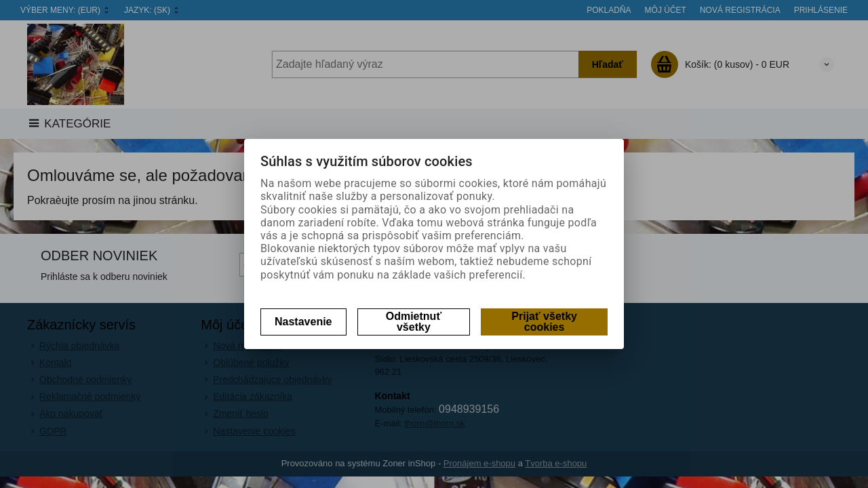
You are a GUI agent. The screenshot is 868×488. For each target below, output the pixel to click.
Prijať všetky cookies (544, 322)
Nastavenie (303, 322)
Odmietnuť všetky (414, 322)
